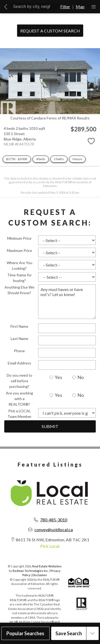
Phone (19, 351)
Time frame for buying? (19, 278)
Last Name (19, 338)
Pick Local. (50, 546)
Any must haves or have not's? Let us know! (67, 302)
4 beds (41, 159)
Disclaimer (40, 575)
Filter (65, 7)
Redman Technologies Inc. (31, 571)
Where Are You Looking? (19, 265)
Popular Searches (25, 633)
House (77, 159)
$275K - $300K (17, 159)
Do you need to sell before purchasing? (19, 381)
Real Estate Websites (47, 566)
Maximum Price (19, 250)
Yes (56, 377)
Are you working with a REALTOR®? (19, 399)
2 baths (59, 159)
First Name (19, 326)
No (78, 377)
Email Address (19, 363)
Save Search (69, 633)
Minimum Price (19, 238)
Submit (50, 426)
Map (80, 7)
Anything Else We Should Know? (19, 290)
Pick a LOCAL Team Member (19, 414)
